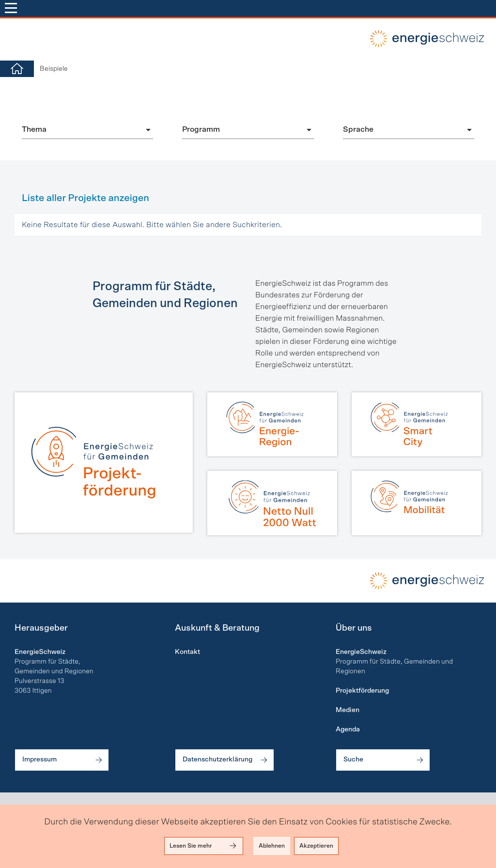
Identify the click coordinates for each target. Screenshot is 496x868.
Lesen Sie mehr (204, 846)
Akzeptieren (316, 846)
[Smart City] (417, 424)
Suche (384, 760)
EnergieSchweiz (361, 652)
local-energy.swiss (426, 39)
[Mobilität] (417, 503)
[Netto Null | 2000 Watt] (272, 503)
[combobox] (87, 129)
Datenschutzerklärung (226, 760)
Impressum (63, 760)
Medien (348, 710)
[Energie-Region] (272, 424)
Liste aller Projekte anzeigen (85, 198)
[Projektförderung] (104, 463)
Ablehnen (272, 846)
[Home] (17, 69)
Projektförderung (362, 691)
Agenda (348, 729)
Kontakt (187, 652)
